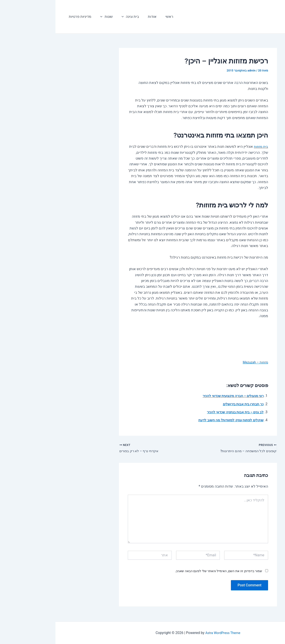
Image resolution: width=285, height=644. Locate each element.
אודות (91, 17)
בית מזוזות (205, 147)
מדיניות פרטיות (24, 17)
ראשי (106, 17)
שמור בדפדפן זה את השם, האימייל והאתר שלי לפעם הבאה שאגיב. (163, 572)
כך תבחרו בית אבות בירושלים (186, 404)
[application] (64, 17)
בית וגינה (70, 17)
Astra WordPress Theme (167, 633)
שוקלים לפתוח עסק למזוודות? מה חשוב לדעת (174, 420)
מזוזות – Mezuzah (199, 362)
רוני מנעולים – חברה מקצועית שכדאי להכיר (175, 396)
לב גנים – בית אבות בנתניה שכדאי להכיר (178, 412)
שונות (48, 17)
